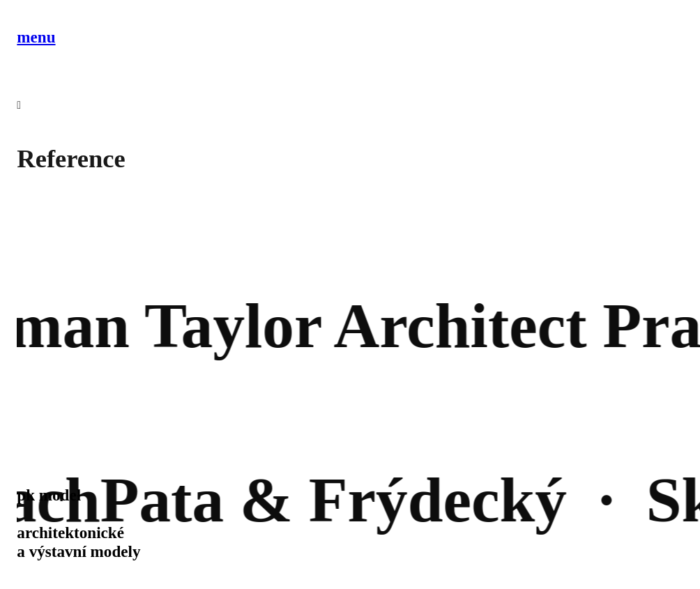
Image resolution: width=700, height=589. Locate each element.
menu (36, 37)
